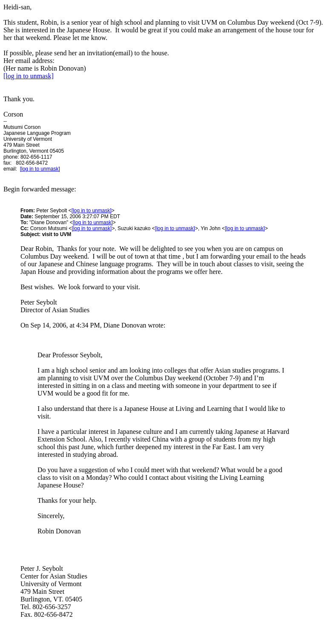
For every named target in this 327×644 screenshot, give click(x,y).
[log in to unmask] (29, 76)
